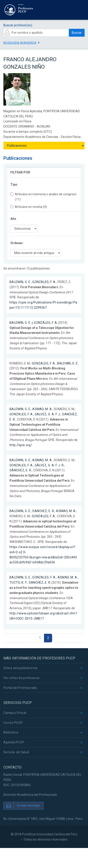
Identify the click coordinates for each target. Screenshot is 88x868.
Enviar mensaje (29, 805)
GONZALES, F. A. (44, 282)
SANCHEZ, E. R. (43, 511)
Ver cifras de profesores (21, 678)
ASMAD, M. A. (42, 409)
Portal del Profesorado (20, 688)
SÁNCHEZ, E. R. (21, 470)
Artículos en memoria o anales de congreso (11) (43, 197)
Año (13, 219)
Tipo (14, 184)
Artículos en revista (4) (29, 207)
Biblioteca (11, 732)
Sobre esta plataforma (20, 668)
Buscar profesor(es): (18, 25)
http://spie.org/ (21, 445)
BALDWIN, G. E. (20, 282)
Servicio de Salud (16, 752)
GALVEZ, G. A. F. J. (48, 414)
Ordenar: (17, 243)
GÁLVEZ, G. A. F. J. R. (50, 465)
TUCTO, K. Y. (19, 582)
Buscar (77, 33)
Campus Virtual (15, 713)
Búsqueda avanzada (20, 43)
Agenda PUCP (14, 742)
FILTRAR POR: (21, 172)
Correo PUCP (13, 723)
